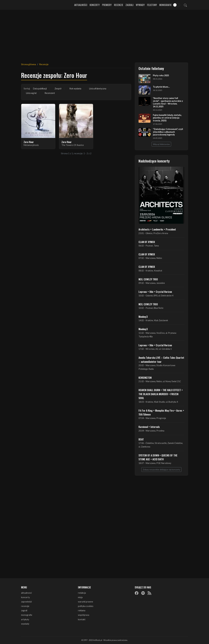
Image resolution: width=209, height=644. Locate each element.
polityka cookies (86, 606)
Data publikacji (40, 89)
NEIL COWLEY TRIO (148, 279)
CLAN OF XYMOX (147, 242)
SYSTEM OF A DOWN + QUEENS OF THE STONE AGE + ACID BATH (158, 457)
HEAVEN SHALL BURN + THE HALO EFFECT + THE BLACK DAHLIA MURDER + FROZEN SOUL (161, 394)
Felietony (152, 5)
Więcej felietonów (161, 144)
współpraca (84, 615)
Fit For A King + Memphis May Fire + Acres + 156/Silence (161, 412)
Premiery (107, 5)
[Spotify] (143, 593)
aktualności (26, 593)
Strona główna (29, 64)
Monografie (165, 5)
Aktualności (81, 5)
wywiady (25, 624)
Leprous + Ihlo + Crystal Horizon (155, 292)
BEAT (141, 439)
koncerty (25, 597)
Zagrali (129, 5)
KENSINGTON (145, 378)
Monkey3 (143, 317)
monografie (27, 615)
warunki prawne (85, 602)
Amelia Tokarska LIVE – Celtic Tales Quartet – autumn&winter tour (161, 359)
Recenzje (119, 5)
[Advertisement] (105, 34)
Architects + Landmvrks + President (157, 229)
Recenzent (50, 93)
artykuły (25, 619)
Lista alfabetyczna (98, 89)
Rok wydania (75, 89)
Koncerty (95, 5)
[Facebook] (137, 593)
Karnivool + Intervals (149, 427)
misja (80, 597)
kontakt (82, 619)
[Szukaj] (185, 5)
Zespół (58, 89)
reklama (82, 610)
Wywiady (140, 5)
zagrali (24, 610)
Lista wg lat (31, 93)
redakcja (82, 593)
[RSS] (149, 593)
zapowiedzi (26, 602)
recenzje (25, 606)
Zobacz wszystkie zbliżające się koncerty (161, 470)
